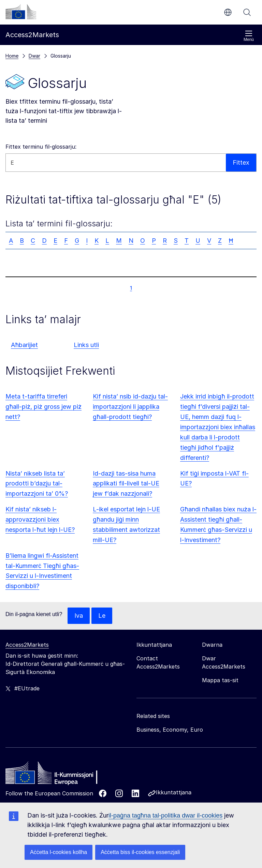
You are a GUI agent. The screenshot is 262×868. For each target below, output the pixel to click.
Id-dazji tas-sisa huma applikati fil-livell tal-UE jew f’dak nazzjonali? (126, 484)
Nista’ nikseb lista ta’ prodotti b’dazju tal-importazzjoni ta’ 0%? (37, 484)
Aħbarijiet (24, 345)
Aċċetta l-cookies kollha (59, 852)
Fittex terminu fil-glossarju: (41, 147)
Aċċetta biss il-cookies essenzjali (140, 852)
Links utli (86, 345)
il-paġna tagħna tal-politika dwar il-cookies (165, 815)
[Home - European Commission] (55, 775)
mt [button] (228, 12)
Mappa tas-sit (220, 680)
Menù (249, 36)
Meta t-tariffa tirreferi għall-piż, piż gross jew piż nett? (43, 407)
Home (12, 56)
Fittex (247, 12)
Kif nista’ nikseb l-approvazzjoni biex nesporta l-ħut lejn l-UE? (40, 519)
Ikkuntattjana (174, 792)
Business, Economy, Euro (170, 730)
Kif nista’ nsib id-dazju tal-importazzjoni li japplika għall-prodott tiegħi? (130, 407)
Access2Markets (27, 645)
